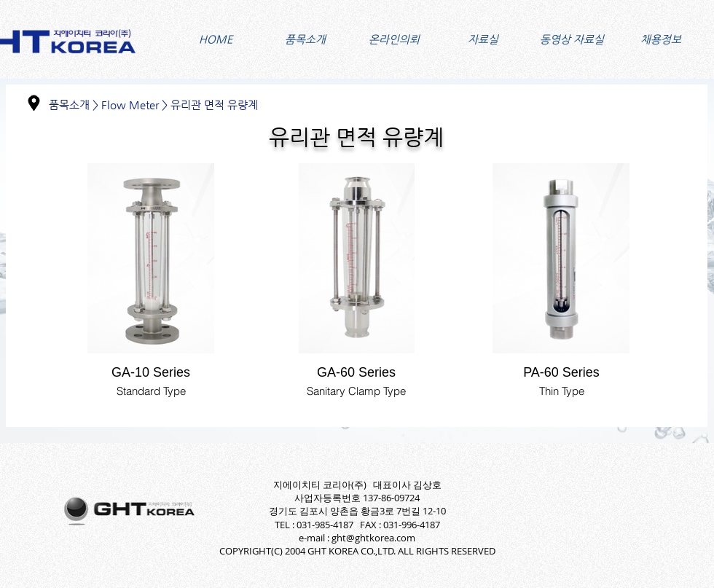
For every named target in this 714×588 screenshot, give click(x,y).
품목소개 (69, 105)
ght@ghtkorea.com (373, 538)
